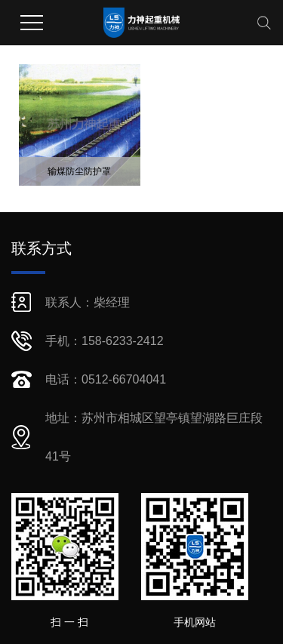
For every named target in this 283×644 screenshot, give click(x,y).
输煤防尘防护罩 (79, 171)
